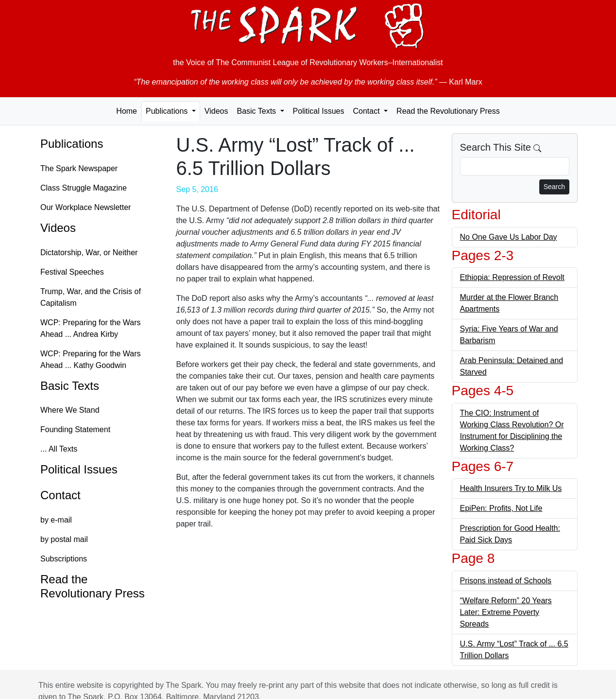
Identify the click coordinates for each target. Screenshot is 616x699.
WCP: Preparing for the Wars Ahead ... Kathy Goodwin (91, 359)
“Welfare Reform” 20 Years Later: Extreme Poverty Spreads (506, 612)
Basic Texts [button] (257, 111)
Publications (72, 144)
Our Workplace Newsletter (86, 207)
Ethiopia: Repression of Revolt (512, 277)
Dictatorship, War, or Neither (89, 253)
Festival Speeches (72, 272)
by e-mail (56, 520)
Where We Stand (70, 410)
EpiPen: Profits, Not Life (501, 508)
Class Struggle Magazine (84, 188)
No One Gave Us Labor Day (509, 237)
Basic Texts (70, 386)
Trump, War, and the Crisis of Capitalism (91, 297)
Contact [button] (367, 111)
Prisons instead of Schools (506, 581)
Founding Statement (75, 429)
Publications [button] (168, 111)
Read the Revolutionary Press (448, 111)
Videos (216, 111)
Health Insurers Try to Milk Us (511, 488)
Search (554, 187)
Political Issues (319, 111)
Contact (60, 495)
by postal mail (64, 539)
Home (127, 111)
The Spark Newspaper (79, 168)
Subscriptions (64, 559)
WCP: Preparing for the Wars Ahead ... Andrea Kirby (91, 328)
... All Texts (59, 449)
